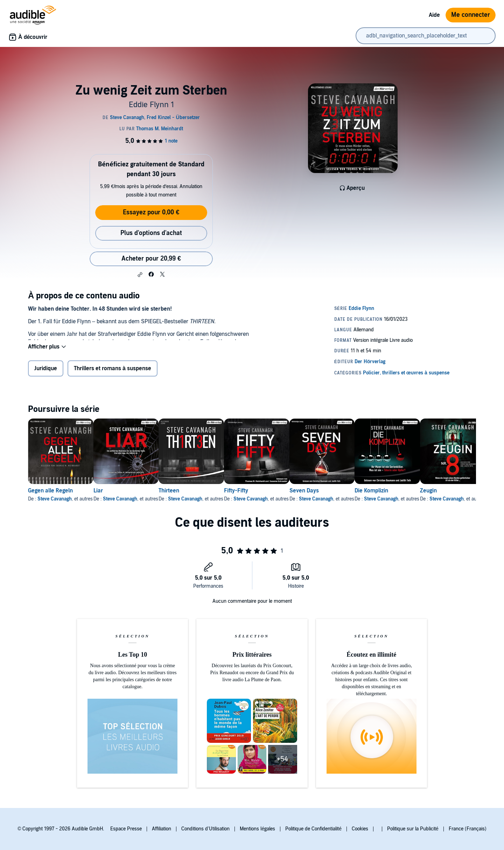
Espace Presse (126, 829)
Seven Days (349, 493)
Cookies (360, 829)
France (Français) (468, 829)
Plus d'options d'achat (151, 233)
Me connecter (471, 15)
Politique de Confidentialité (313, 829)
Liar (109, 493)
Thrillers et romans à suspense (113, 372)
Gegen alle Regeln (50, 493)
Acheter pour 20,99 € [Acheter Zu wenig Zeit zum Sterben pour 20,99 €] (151, 259)
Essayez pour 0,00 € (151, 212)
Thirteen (191, 493)
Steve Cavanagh (55, 502)
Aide (434, 15)
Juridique (46, 372)
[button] (140, 275)
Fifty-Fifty (270, 493)
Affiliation (162, 829)
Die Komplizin (427, 493)
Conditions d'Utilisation (205, 829)
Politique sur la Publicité (413, 829)
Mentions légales (257, 829)
